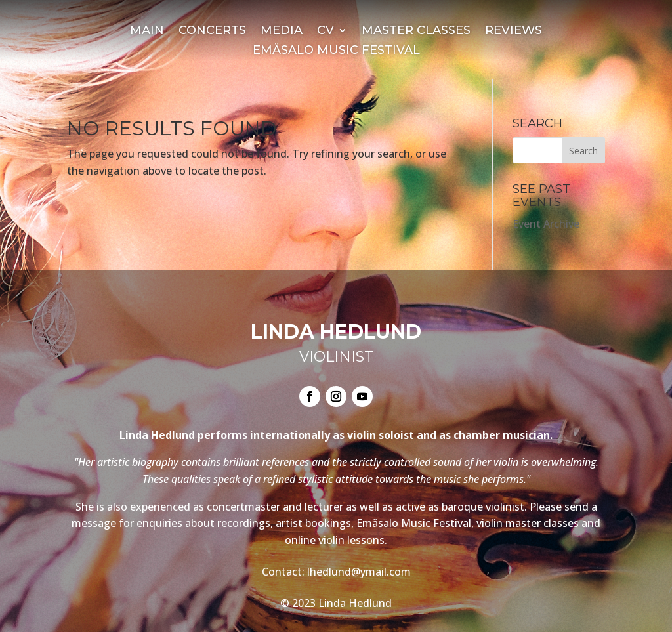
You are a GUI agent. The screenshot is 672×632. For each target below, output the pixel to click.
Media (282, 32)
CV (325, 32)
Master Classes (416, 32)
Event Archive (546, 224)
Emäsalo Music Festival (336, 51)
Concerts (212, 32)
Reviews (514, 32)
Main (147, 32)
